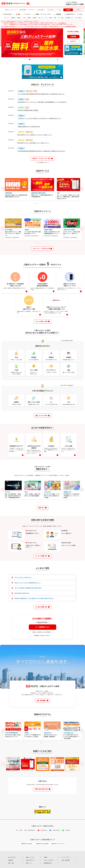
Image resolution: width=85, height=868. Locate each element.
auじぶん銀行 (78, 18)
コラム (80, 14)
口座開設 (68, 10)
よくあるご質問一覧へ (42, 607)
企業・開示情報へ (42, 701)
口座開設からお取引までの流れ (42, 636)
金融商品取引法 (48, 863)
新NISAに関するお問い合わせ (22, 593)
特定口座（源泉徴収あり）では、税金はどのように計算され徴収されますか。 (34, 598)
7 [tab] (43, 60)
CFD (46, 18)
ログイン (79, 10)
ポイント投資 (61, 18)
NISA (39, 18)
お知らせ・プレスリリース (11, 10)
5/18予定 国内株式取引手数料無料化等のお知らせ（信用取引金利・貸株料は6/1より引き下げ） (42, 151)
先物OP (51, 18)
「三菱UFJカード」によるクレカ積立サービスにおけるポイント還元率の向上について (39, 118)
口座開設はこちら (44, 627)
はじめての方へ (12, 857)
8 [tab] (46, 60)
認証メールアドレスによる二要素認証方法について (28, 583)
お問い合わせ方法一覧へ (41, 789)
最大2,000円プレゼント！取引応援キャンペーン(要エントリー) (33, 143)
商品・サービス (30, 857)
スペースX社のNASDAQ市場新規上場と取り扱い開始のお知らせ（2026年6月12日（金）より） (41, 94)
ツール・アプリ (66, 857)
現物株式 (13, 18)
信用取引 (19, 18)
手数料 (36, 14)
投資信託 (35, 18)
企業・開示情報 (22, 10)
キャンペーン (7, 18)
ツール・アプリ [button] (46, 14)
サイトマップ (31, 10)
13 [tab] (51, 203)
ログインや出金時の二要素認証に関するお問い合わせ (28, 588)
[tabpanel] (43, 43)
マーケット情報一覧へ (42, 556)
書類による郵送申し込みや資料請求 (42, 632)
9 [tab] (49, 60)
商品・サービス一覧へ (42, 416)
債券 (55, 18)
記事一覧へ (41, 508)
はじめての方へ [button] (7, 14)
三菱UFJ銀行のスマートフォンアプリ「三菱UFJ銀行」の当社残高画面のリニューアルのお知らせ (42, 102)
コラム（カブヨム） (49, 860)
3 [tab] (33, 60)
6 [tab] (41, 60)
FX (43, 18)
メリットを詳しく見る (42, 321)
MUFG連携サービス (69, 18)
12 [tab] (49, 203)
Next (82, 189)
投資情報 (10, 860)
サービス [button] (27, 14)
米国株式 (29, 18)
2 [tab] (30, 60)
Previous (3, 189)
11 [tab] (54, 60)
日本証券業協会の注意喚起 (70, 26)
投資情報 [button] (57, 14)
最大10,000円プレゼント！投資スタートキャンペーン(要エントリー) (35, 135)
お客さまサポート (70, 14)
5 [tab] (38, 60)
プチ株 (24, 18)
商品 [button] (18, 14)
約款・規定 (11, 863)
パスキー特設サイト (62, 23)
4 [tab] (35, 60)
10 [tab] (52, 60)
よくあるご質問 (40, 10)
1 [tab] (27, 60)
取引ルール (29, 863)
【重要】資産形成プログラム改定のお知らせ (29, 127)
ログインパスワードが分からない (23, 577)
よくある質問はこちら (42, 162)
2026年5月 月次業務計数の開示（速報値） (28, 110)
